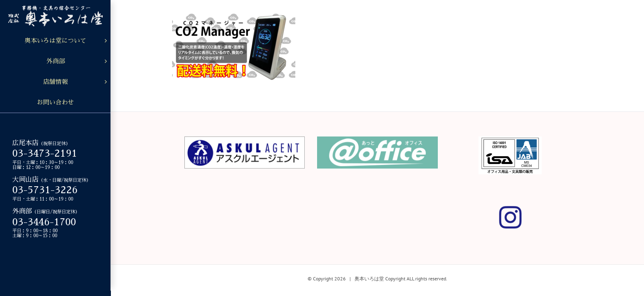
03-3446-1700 (44, 222)
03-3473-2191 (45, 153)
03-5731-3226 (45, 190)
